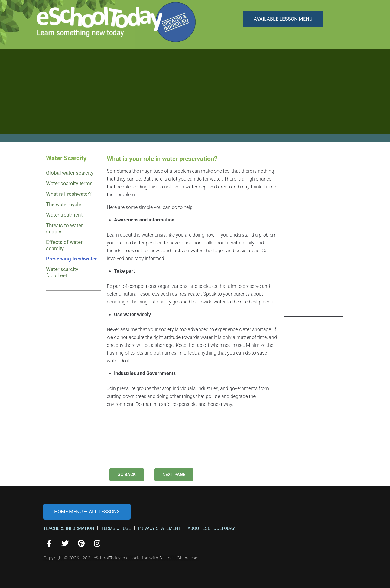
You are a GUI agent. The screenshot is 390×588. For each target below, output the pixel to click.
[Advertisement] (195, 94)
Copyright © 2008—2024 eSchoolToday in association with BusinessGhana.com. (121, 558)
